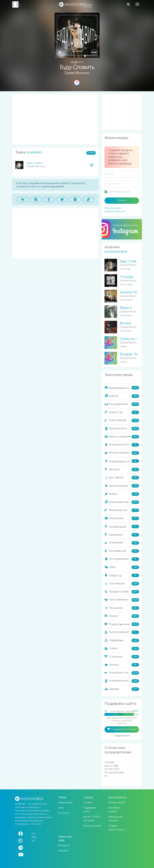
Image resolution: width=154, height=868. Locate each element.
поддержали (122, 736)
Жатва (122, 494)
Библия (122, 396)
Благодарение (122, 404)
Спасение (122, 657)
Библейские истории (122, 388)
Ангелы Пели (130, 292)
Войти (122, 201)
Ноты (61, 808)
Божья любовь (122, 420)
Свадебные (122, 640)
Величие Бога (122, 429)
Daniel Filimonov (77, 73)
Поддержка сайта (90, 810)
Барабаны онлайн (114, 810)
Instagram (64, 845)
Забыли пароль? (115, 211)
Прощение (122, 608)
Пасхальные (122, 584)
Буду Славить (35, 163)
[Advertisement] (55, 119)
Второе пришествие (122, 453)
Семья (122, 649)
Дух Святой (122, 478)
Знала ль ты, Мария (136, 339)
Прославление (122, 600)
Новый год (122, 575)
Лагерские (122, 543)
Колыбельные (122, 527)
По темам (64, 813)
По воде (127, 277)
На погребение (122, 559)
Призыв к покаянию (122, 592)
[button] (94, 52)
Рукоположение (122, 632)
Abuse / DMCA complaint (92, 819)
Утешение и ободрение (122, 673)
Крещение (122, 535)
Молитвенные (122, 551)
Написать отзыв (92, 826)
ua (33, 840)
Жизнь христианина (122, 502)
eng (34, 837)
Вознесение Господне (122, 445)
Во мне (126, 323)
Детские (122, 470)
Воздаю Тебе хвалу (136, 354)
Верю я (126, 308)
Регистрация (113, 208)
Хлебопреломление (122, 681)
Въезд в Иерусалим (122, 461)
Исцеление (122, 518)
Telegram (64, 851)
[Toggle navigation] (137, 4)
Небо (122, 567)
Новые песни (65, 803)
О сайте (88, 803)
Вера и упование (122, 437)
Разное (122, 616)
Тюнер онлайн (117, 803)
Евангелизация (122, 486)
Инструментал (122, 510)
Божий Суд (122, 412)
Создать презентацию (116, 828)
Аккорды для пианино (116, 819)
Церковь (122, 689)
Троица (122, 665)
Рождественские (122, 624)
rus (33, 833)
